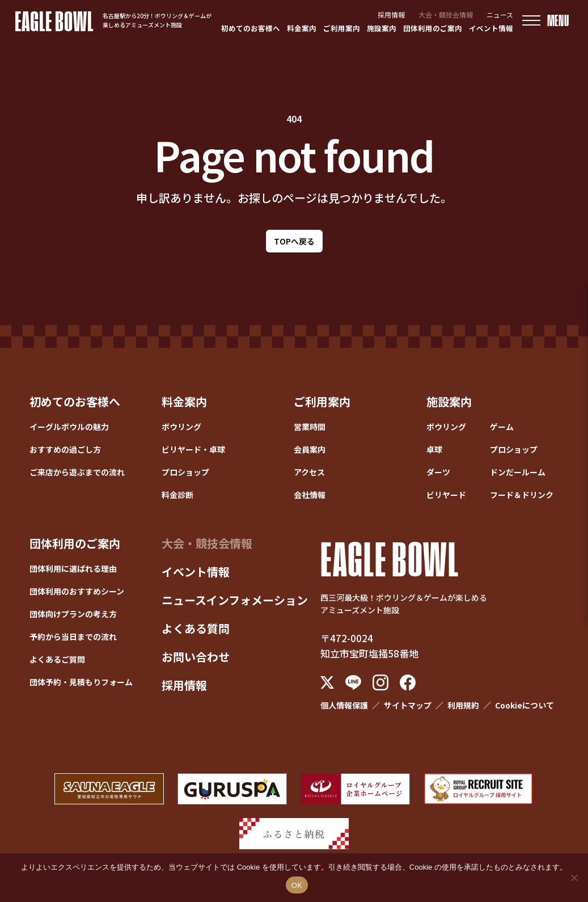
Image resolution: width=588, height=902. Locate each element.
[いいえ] (574, 878)
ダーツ (438, 472)
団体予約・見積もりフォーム (81, 682)
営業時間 (310, 427)
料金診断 (177, 495)
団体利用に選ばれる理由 (73, 568)
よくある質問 (196, 628)
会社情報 (310, 495)
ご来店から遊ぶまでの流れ (77, 472)
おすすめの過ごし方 (65, 449)
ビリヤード (446, 495)
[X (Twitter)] (327, 682)
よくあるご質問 (57, 659)
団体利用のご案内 (433, 28)
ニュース (500, 14)
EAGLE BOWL (54, 20)
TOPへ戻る (294, 241)
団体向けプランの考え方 (73, 614)
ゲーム (502, 427)
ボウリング (181, 427)
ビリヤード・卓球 (193, 449)
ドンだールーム (518, 472)
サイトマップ (408, 705)
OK (297, 885)
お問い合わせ (196, 657)
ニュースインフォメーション (235, 600)
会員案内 (310, 449)
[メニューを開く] (545, 21)
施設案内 (382, 28)
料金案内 (302, 28)
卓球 (434, 449)
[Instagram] (380, 682)
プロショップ (185, 472)
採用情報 (391, 14)
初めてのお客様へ (251, 28)
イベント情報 (491, 28)
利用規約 (463, 705)
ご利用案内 (342, 28)
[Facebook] (408, 682)
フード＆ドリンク (522, 495)
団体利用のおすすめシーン (77, 591)
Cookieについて (524, 705)
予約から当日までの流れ (73, 637)
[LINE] (353, 683)
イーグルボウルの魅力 (69, 427)
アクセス (309, 472)
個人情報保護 (344, 705)
